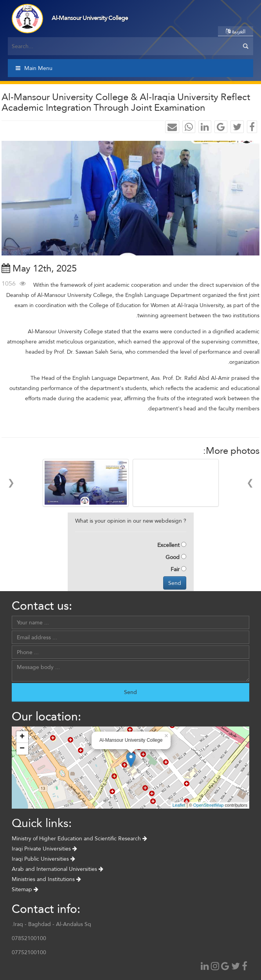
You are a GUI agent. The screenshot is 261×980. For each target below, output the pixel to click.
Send (175, 583)
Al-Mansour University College (90, 18)
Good (173, 557)
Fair (175, 569)
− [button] (22, 749)
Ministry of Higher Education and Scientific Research (79, 838)
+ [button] (22, 737)
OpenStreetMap (209, 805)
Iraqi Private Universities (44, 849)
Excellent (168, 545)
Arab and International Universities (58, 869)
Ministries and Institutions (46, 879)
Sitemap (25, 889)
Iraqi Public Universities (43, 859)
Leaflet (179, 805)
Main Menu (34, 68)
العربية (236, 31)
